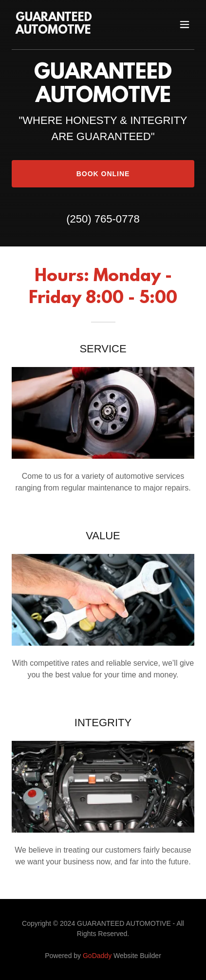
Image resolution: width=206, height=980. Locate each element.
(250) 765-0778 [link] (103, 219)
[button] (185, 24)
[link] (76, 31)
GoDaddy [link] (97, 956)
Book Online (103, 174)
